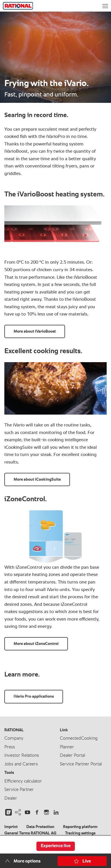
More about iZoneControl (36, 644)
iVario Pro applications (34, 696)
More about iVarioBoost (35, 331)
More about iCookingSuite (37, 479)
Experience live (56, 846)
